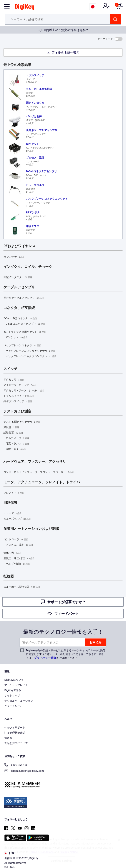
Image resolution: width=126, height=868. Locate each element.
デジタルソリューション (19, 701)
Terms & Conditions (42, 852)
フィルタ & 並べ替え (65, 52)
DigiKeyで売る (13, 690)
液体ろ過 (13, 553)
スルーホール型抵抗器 (22, 587)
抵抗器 (9, 576)
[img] (25, 8)
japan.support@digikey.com (24, 771)
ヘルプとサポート (15, 728)
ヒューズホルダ (17, 519)
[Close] (119, 840)
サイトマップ (12, 696)
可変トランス (17, 444)
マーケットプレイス (16, 685)
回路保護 (10, 503)
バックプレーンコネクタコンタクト (31, 356)
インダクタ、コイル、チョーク (28, 267)
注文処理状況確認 (15, 733)
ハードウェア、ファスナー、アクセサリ (35, 462)
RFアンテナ (14, 257)
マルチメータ (17, 438)
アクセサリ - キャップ (20, 385)
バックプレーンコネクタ (22, 346)
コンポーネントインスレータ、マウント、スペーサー (39, 472)
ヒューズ (13, 513)
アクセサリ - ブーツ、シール (24, 391)
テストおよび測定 (17, 411)
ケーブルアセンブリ (19, 287)
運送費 (8, 738)
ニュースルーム (13, 706)
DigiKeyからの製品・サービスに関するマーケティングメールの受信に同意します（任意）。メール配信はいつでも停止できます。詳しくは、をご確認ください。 (66, 654)
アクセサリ (14, 380)
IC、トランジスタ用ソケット (25, 332)
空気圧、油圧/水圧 (19, 559)
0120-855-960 (16, 765)
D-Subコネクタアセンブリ (25, 324)
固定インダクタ (18, 277)
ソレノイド (14, 493)
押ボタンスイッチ (18, 402)
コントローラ (16, 540)
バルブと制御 (18, 564)
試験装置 (13, 433)
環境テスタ (16, 449)
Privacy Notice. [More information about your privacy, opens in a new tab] (69, 852)
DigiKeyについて (14, 680)
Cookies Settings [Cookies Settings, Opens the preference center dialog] (62, 861)
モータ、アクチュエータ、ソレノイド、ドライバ (42, 482)
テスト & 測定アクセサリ (22, 422)
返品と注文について (16, 743)
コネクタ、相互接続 (19, 308)
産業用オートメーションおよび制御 (31, 529)
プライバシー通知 (45, 658)
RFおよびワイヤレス (19, 246)
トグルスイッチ (19, 396)
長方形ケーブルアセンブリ (24, 298)
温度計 (11, 427)
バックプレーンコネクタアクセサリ (30, 351)
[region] (63, 850)
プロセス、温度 (19, 545)
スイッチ (10, 369)
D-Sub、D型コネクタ (20, 319)
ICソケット (17, 338)
